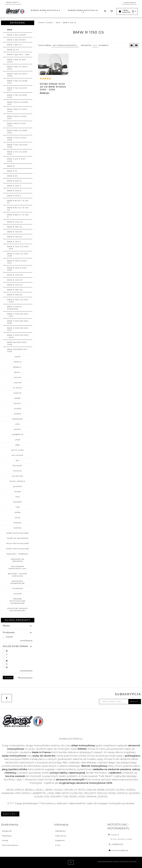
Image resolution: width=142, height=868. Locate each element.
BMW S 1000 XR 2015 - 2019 (18, 329)
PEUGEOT (18, 466)
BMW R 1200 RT (15, 280)
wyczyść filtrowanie (26, 640)
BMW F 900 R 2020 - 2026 (18, 139)
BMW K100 (13, 176)
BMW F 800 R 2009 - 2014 (18, 117)
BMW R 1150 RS (15, 237)
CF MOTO (18, 388)
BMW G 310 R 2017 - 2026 (17, 160)
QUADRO (18, 486)
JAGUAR (18, 594)
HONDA (18, 414)
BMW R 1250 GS (15, 290)
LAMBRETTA (18, 434)
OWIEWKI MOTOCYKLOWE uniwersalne (18, 601)
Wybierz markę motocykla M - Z (83, 11)
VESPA (18, 512)
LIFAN (18, 440)
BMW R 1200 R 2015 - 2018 (18, 269)
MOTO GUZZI (18, 450)
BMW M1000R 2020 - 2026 (18, 343)
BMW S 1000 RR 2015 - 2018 (18, 322)
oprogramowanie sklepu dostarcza (113, 862)
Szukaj (8, 677)
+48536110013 (116, 844)
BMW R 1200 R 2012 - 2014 (18, 262)
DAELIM (18, 393)
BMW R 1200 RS (15, 275)
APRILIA (18, 362)
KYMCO (18, 429)
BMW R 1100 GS (15, 222)
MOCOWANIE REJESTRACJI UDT (18, 567)
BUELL (18, 372)
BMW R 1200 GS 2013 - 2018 (18, 255)
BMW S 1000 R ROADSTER (15, 308)
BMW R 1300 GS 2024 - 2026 (18, 301)
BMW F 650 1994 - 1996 (18, 55)
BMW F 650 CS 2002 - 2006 (18, 75)
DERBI (18, 398)
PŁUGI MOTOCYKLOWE (18, 543)
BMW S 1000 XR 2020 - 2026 (18, 336)
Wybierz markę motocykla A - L (45, 11)
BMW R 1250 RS (15, 295)
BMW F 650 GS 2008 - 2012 (18, 82)
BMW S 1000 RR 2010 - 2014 (18, 315)
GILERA (18, 409)
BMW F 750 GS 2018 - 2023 (18, 96)
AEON (18, 357)
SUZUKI (18, 492)
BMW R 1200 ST (15, 285)
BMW (10, 30)
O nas (58, 845)
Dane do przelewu (10, 845)
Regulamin (60, 840)
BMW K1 (11, 166)
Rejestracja (7, 836)
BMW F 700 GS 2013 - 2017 (18, 89)
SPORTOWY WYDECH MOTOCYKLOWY (18, 609)
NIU (18, 460)
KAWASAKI (18, 419)
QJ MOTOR (18, 476)
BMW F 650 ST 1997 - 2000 (17, 61)
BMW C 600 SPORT (17, 35)
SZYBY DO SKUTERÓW (18, 538)
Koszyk (5, 840)
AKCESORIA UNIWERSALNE (18, 582)
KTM (18, 424)
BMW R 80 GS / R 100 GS (18, 209)
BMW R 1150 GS (15, 227)
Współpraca (60, 831)
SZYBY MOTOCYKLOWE (18, 533)
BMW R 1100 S (14, 242)
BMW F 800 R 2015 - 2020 (17, 124)
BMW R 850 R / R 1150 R (18, 216)
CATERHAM (18, 588)
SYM (18, 497)
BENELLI (18, 367)
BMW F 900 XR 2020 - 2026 (18, 146)
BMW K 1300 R (14, 191)
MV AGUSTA (18, 455)
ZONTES (18, 528)
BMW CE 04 (13, 50)
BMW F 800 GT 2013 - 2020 (18, 110)
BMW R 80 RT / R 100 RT (18, 202)
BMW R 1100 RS (15, 232)
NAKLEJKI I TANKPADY (18, 554)
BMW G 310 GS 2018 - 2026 (18, 153)
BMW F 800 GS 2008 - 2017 (18, 103)
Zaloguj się (7, 831)
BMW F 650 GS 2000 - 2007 (18, 68)
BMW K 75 (12, 171)
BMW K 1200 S (14, 186)
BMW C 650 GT (15, 45)
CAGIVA (18, 377)
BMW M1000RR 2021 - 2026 (18, 350)
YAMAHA (18, 523)
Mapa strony (61, 836)
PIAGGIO (18, 471)
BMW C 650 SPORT (17, 40)
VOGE (18, 518)
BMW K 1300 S (14, 196)
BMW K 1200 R (14, 181)
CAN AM (18, 383)
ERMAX (9, 637)
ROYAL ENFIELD (18, 481)
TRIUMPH (18, 502)
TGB (18, 507)
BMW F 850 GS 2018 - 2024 (18, 132)
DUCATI (18, 403)
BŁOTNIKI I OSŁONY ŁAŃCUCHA (18, 575)
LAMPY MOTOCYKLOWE (18, 549)
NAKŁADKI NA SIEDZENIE (18, 560)
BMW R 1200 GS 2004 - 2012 (18, 248)
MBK (18, 445)
